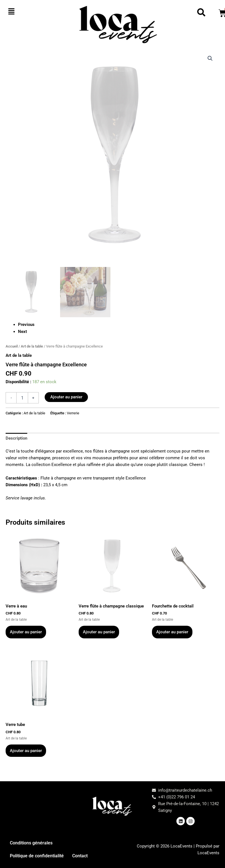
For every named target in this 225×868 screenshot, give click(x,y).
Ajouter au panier (66, 397)
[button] (24, 12)
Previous (26, 325)
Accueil (12, 346)
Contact (80, 856)
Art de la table (32, 346)
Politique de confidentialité (37, 856)
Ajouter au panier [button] (26, 632)
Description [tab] (16, 438)
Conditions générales (31, 843)
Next (22, 332)
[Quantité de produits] (22, 398)
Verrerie (73, 413)
